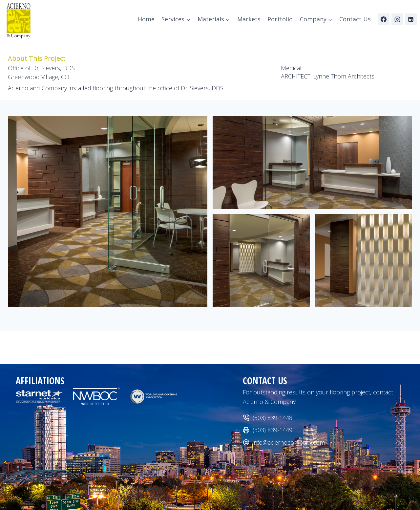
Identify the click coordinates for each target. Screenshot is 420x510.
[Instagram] (397, 19)
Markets (249, 19)
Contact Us (355, 19)
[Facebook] (384, 19)
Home (146, 19)
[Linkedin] (411, 19)
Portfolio (280, 19)
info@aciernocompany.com (289, 442)
